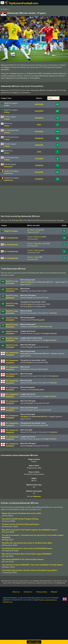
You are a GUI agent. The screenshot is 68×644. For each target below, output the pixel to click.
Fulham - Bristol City (35, 240)
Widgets (54, 595)
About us (16, 595)
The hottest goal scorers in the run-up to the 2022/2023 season (27, 552)
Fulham (7, 119)
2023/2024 (39, 111)
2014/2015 (39, 172)
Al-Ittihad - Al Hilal (34, 233)
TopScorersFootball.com (23, 3)
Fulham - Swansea (34, 254)
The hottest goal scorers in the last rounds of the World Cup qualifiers (29, 574)
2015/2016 (39, 165)
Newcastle (8, 167)
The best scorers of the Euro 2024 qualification (20, 528)
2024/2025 (39, 104)
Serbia (7, 126)
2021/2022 (39, 131)
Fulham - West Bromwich (37, 247)
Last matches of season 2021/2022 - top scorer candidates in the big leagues (32, 568)
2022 (39, 125)
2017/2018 (39, 159)
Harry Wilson (25, 357)
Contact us (28, 595)
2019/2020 (39, 138)
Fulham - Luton (33, 261)
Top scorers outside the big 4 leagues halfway (20, 522)
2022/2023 (39, 118)
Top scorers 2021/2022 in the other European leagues (23, 563)
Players (4, 9)
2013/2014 (39, 179)
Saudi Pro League (11, 235)
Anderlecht (8, 173)
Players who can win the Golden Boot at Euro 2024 (21, 517)
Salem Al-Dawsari (27, 285)
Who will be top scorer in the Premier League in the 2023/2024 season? (30, 533)
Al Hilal (7, 105)
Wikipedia (37, 500)
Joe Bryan (24, 420)
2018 (39, 152)
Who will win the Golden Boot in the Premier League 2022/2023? (27, 557)
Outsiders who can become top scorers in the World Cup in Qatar (27, 546)
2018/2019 (39, 145)
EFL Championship (11, 241)
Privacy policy (42, 595)
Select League (34, 642)
